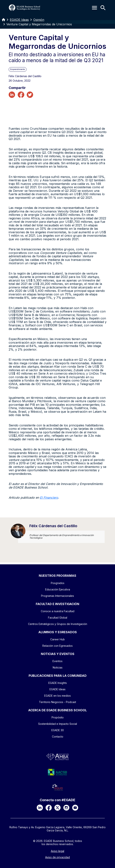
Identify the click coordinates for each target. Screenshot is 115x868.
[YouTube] (75, 808)
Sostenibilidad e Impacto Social (58, 724)
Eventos (57, 661)
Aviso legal (57, 851)
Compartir (17, 88)
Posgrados (58, 583)
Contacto (58, 737)
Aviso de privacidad (57, 857)
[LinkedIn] (40, 808)
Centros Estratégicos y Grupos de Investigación (58, 624)
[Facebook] (49, 808)
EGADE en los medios (57, 696)
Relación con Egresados (57, 646)
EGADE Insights (58, 683)
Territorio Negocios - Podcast (57, 702)
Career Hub (57, 639)
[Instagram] (66, 808)
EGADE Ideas (19, 20)
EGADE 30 (58, 730)
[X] (57, 808)
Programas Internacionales (57, 596)
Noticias (58, 667)
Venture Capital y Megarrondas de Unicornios (39, 24)
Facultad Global (58, 618)
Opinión (39, 20)
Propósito (58, 717)
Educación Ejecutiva (58, 589)
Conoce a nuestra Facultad (58, 611)
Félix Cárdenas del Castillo (53, 526)
